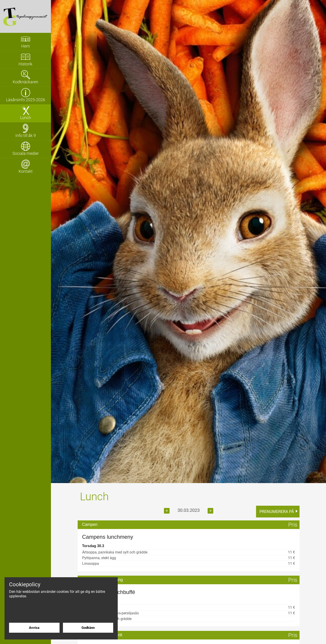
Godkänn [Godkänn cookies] (88, 628)
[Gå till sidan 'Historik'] (25, 60)
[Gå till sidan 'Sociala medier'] (25, 149)
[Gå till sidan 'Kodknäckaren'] (25, 78)
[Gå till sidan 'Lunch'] (25, 113)
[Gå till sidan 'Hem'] (25, 42)
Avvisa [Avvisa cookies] (34, 628)
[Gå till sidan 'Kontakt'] (25, 167)
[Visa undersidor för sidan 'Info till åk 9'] (25, 131)
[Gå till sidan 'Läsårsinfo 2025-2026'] (25, 96)
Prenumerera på (277, 511)
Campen (90, 525)
